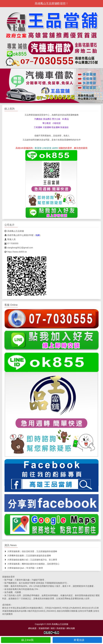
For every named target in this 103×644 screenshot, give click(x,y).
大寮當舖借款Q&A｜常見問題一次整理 (24, 568)
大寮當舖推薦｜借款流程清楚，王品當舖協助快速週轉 (31, 551)
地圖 (38, 235)
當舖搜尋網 (44, 628)
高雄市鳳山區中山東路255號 (19, 235)
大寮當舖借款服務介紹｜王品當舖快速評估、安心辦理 (31, 560)
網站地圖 (71, 628)
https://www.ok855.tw (16, 252)
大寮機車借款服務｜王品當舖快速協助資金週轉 (28, 556)
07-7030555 (11, 243)
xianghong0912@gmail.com (19, 248)
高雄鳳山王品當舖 (14, 231)
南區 (53, 628)
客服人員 (10, 239)
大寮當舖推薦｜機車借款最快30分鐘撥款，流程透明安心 (32, 564)
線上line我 (26, 640)
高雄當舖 (61, 628)
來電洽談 (77, 640)
